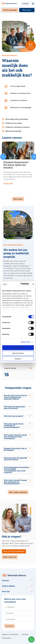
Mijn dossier (27, 10)
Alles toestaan (18, 348)
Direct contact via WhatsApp (14, 551)
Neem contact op (10, 557)
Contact (25, 4)
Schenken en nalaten (15, 100)
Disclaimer (25, 634)
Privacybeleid (6, 638)
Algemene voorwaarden (10, 634)
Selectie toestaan (18, 353)
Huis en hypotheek (14, 86)
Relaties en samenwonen (17, 93)
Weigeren (18, 359)
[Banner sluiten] (33, 284)
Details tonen (25, 342)
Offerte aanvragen (10, 10)
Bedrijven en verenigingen (17, 108)
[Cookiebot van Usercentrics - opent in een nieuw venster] (21, 284)
